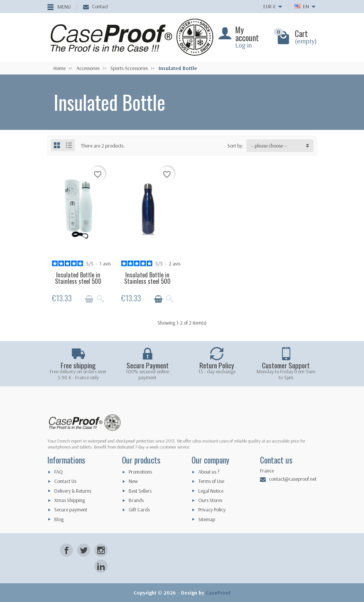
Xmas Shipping (70, 500)
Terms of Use (211, 481)
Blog (59, 519)
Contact (96, 6)
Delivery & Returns (73, 491)
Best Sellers (140, 491)
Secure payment (71, 510)
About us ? (209, 472)
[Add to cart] (89, 299)
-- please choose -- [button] (269, 146)
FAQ (59, 472)
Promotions (140, 472)
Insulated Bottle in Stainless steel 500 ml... (78, 281)
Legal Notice (211, 491)
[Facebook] (66, 550)
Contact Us (65, 481)
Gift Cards (139, 510)
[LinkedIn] (101, 566)
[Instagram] (101, 550)
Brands (136, 500)
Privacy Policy (212, 510)
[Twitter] (84, 550)
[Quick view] (101, 299)
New (133, 481)
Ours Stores (210, 500)
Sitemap (207, 519)
